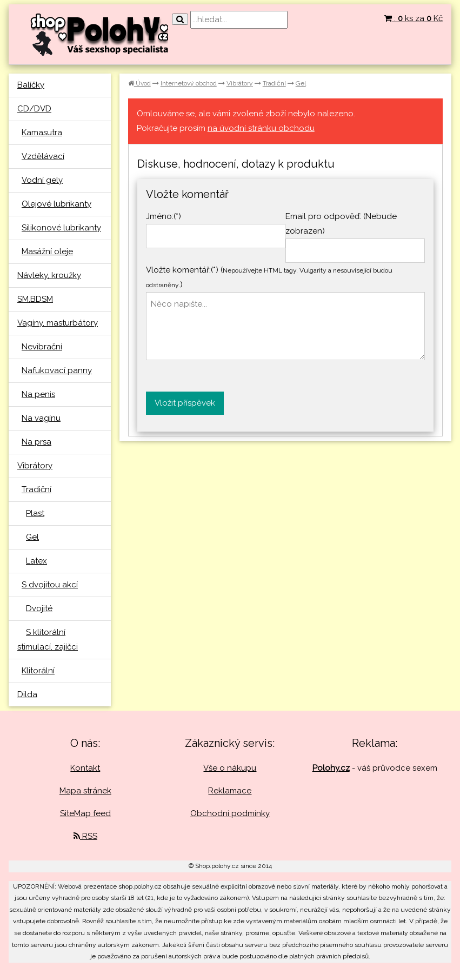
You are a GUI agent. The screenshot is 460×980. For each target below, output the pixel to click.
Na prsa (36, 442)
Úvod (139, 83)
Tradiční (36, 489)
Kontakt (85, 768)
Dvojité (39, 608)
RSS (85, 836)
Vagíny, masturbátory (58, 323)
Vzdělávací (43, 156)
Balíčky (31, 85)
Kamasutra (42, 133)
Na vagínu (41, 418)
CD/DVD (34, 109)
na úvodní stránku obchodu (261, 128)
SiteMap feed (85, 813)
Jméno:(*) (164, 216)
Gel (32, 537)
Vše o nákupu (230, 768)
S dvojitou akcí (50, 585)
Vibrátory (35, 466)
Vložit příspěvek (185, 403)
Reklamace (230, 791)
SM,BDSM (35, 299)
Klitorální (38, 671)
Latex (36, 561)
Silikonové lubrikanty (61, 228)
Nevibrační (42, 347)
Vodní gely (42, 180)
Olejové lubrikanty (56, 204)
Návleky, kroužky (49, 275)
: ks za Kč (414, 18)
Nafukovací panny (57, 370)
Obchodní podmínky (230, 813)
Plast (35, 513)
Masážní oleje (47, 251)
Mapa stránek (85, 791)
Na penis (38, 394)
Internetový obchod (189, 83)
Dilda (27, 694)
